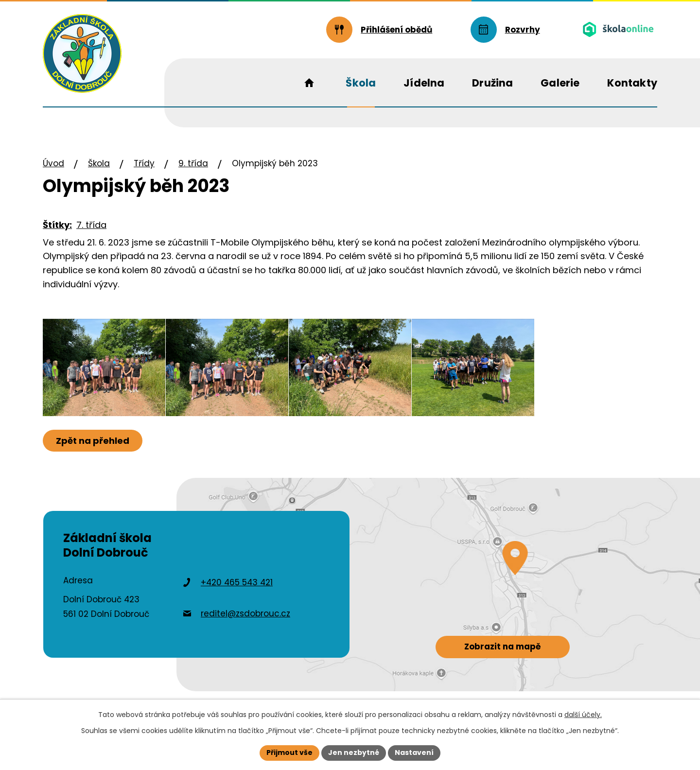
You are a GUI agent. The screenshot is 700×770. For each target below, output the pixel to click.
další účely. (583, 715)
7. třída (91, 225)
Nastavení (414, 752)
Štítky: (57, 225)
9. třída (193, 163)
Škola (99, 163)
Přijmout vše (289, 752)
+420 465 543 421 (237, 582)
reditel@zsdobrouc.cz (245, 613)
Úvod (53, 163)
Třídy (144, 163)
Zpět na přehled (93, 441)
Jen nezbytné (354, 752)
